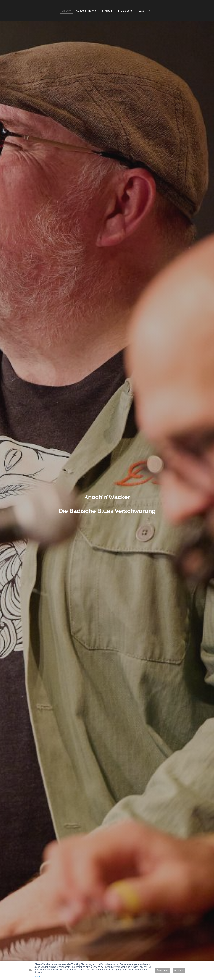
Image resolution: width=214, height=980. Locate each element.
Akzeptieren (163, 970)
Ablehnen (179, 970)
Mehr (37, 976)
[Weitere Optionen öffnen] (150, 11)
